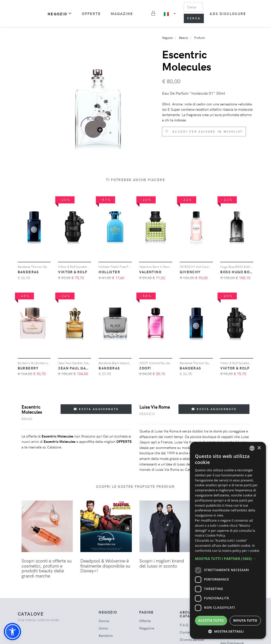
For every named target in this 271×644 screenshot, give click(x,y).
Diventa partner (192, 640)
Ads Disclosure (228, 14)
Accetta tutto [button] (211, 621)
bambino (106, 635)
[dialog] (228, 540)
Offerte (92, 14)
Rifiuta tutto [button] (245, 621)
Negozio (60, 14)
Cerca (194, 18)
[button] (12, 632)
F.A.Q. (185, 625)
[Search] (193, 7)
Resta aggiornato (96, 409)
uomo (103, 628)
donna (104, 621)
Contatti (186, 632)
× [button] (259, 448)
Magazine (122, 14)
